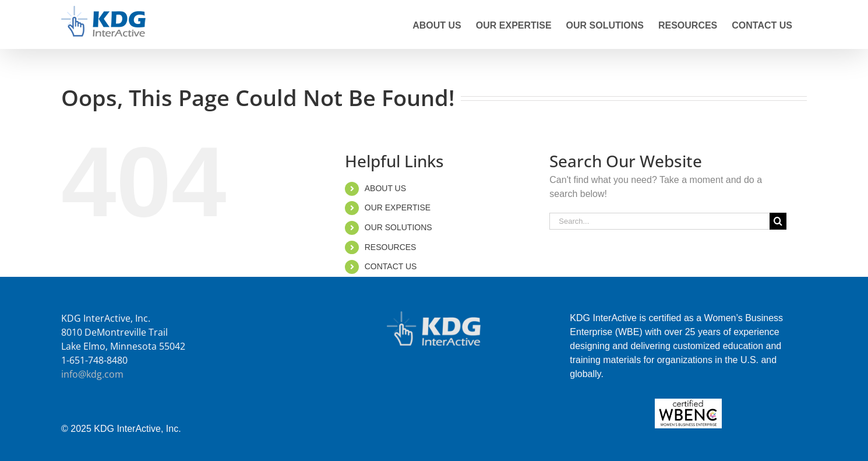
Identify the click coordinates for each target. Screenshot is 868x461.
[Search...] (659, 221)
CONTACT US (391, 266)
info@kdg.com (92, 374)
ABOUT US (385, 188)
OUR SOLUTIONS (398, 227)
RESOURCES (391, 247)
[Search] (778, 221)
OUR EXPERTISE (398, 207)
